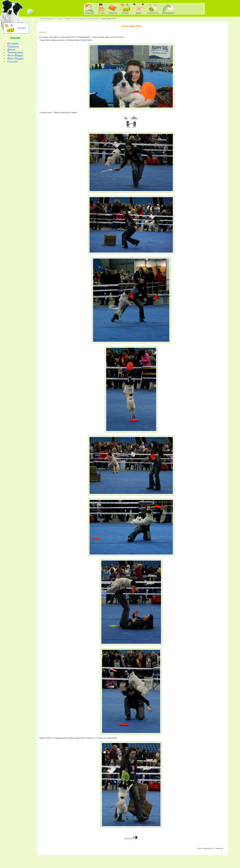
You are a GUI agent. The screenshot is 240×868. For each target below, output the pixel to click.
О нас (103, 861)
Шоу (125, 861)
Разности (132, 861)
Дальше (131, 839)
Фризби (68, 18)
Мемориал (143, 861)
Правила (13, 47)
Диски (11, 50)
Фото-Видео (15, 56)
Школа (111, 861)
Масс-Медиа (15, 59)
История (13, 44)
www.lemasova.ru (47, 18)
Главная (89, 12)
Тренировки (15, 53)
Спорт (60, 18)
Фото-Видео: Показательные (86, 18)
